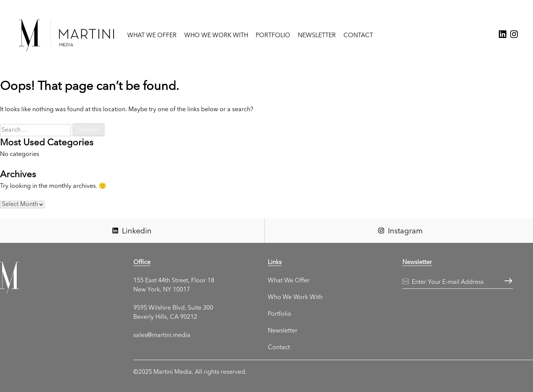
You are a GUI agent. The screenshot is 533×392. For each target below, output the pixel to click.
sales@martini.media (162, 335)
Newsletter (317, 36)
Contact (358, 36)
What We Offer (152, 36)
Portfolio (273, 36)
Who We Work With (216, 36)
